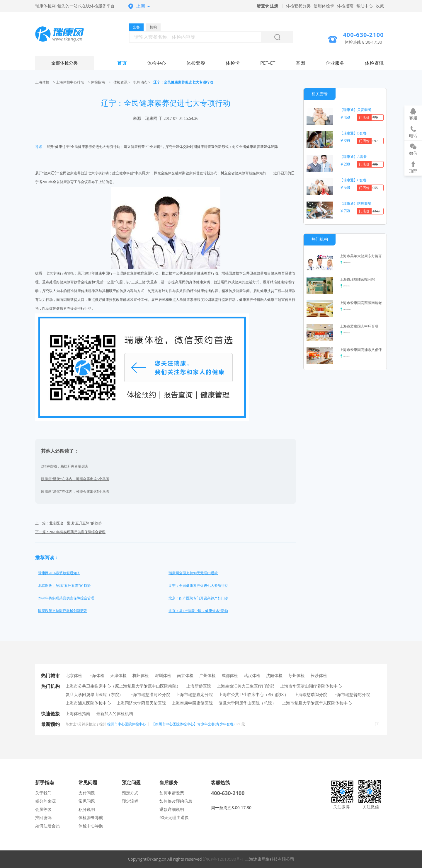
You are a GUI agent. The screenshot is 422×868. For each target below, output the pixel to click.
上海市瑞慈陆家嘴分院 (357, 279)
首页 (122, 63)
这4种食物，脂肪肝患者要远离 (65, 466)
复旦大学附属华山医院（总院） (247, 703)
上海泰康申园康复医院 (192, 703)
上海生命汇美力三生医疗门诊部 (246, 686)
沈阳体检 (274, 675)
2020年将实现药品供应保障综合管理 (66, 598)
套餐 (136, 27)
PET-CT (268, 63)
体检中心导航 (91, 826)
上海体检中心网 (64, 35)
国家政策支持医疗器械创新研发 (63, 611)
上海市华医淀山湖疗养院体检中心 (311, 686)
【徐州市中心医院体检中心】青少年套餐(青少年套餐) (193, 724)
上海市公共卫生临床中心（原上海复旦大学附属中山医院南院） (123, 686)
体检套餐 (196, 63)
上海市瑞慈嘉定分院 (194, 694)
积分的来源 (45, 801)
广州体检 (207, 675)
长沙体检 (319, 675)
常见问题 (87, 801)
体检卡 (233, 63)
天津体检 (118, 675)
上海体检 (42, 82)
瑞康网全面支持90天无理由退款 (193, 573)
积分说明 (87, 809)
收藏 (380, 6)
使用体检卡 (324, 6)
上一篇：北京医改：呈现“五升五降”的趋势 (68, 523)
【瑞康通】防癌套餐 (355, 204)
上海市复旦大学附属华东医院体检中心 (317, 703)
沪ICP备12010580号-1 (223, 859)
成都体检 (230, 675)
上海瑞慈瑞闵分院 (311, 694)
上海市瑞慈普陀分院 (351, 694)
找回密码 (43, 817)
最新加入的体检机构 (115, 713)
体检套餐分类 (298, 6)
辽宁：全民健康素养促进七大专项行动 (198, 586)
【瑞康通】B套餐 (353, 133)
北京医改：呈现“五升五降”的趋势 (64, 586)
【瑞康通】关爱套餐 (355, 110)
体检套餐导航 (91, 817)
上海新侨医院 (199, 686)
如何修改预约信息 (176, 801)
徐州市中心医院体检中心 (127, 724)
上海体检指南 (78, 713)
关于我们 (43, 793)
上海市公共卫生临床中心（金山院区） (253, 694)
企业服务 (335, 63)
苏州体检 (297, 675)
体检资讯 (374, 63)
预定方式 (130, 793)
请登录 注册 (268, 6)
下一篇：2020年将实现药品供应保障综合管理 (70, 532)
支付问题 (87, 793)
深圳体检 (163, 675)
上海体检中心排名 (70, 82)
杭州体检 (141, 675)
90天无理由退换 (174, 817)
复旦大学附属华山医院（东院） (94, 694)
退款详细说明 (172, 809)
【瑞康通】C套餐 (353, 180)
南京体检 (185, 675)
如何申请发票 (172, 793)
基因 (300, 63)
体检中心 (156, 63)
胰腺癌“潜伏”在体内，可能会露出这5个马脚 (75, 479)
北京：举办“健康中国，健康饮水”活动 (198, 611)
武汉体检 (252, 675)
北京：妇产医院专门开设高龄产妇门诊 (198, 598)
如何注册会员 (47, 826)
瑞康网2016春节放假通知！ (59, 573)
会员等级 (43, 809)
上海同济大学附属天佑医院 (141, 703)
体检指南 (345, 6)
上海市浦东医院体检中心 (88, 703)
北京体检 (74, 675)
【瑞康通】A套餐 (353, 157)
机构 (153, 27)
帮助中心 (365, 6)
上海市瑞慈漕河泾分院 (149, 694)
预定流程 (130, 801)
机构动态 (140, 82)
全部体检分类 (64, 63)
